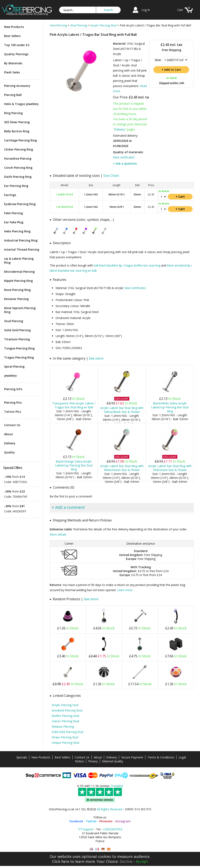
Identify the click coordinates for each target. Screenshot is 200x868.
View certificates (124, 157)
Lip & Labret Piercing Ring (19, 261)
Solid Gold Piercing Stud (68, 732)
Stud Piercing (14, 321)
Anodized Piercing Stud (67, 710)
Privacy (93, 761)
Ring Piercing (13, 113)
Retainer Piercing (16, 299)
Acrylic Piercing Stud (65, 705)
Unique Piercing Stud (65, 743)
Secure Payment (132, 757)
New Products (14, 27)
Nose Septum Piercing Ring (20, 310)
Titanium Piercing (17, 339)
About (9, 434)
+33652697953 (112, 829)
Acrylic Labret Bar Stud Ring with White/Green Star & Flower (122, 468)
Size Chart (111, 176)
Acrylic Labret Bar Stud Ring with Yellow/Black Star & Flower (122, 410)
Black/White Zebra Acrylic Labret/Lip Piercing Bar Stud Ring (170, 407)
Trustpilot (117, 786)
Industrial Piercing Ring (21, 240)
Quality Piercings (16, 54)
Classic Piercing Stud (65, 721)
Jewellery (11, 376)
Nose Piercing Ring (17, 290)
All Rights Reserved (110, 809)
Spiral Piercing (14, 366)
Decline (126, 861)
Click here (61, 861)
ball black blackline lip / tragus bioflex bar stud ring (127, 265)
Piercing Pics (13, 402)
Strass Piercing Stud (65, 737)
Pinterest (106, 821)
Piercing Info (13, 389)
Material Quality (113, 761)
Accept (142, 861)
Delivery (10, 443)
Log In (146, 10)
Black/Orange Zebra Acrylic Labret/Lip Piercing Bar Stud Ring (74, 465)
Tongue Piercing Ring (19, 348)
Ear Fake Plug (14, 222)
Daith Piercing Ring (18, 177)
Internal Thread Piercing (22, 249)
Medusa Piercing (63, 726)
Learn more (125, 590)
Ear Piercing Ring (16, 186)
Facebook (76, 821)
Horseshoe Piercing (18, 158)
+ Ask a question (125, 163)
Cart (180, 10)
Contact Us (12, 425)
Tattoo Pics (12, 412)
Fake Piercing (14, 213)
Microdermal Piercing (19, 272)
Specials (22, 757)
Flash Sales (12, 72)
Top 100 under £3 (17, 45)
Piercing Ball (13, 95)
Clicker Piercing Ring (19, 149)
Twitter (91, 821)
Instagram (123, 821)
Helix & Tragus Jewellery (21, 104)
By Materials (13, 63)
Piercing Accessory (17, 86)
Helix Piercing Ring (17, 231)
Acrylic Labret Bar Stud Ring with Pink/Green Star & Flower (170, 468)
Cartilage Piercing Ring (21, 140)
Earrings (10, 195)
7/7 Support (86, 829)
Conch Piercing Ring (18, 168)
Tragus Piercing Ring (19, 357)
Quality (9, 452)
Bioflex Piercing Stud (65, 716)
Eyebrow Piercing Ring (20, 204)
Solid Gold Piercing (17, 330)
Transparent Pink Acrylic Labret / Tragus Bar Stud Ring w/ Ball (74, 405)
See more (96, 358)
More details (58, 534)
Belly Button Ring (17, 131)
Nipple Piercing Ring (18, 281)
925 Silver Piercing (17, 122)
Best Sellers (12, 36)
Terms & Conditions (161, 757)
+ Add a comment (68, 507)
